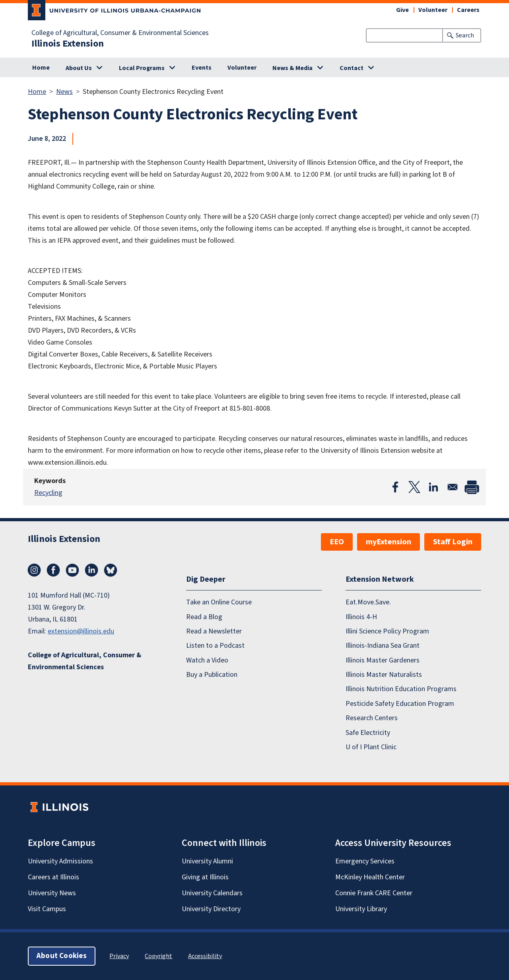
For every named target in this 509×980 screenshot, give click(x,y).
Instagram (34, 570)
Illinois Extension (68, 44)
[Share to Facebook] (395, 487)
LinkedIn (91, 570)
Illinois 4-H (361, 617)
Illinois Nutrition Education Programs (401, 689)
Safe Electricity (368, 733)
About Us (79, 68)
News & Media (292, 68)
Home (41, 68)
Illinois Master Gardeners (383, 660)
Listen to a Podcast (215, 646)
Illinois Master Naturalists (384, 675)
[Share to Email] (453, 487)
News (64, 92)
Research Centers (372, 718)
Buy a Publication (212, 675)
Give (402, 10)
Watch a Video (207, 660)
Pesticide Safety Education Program (400, 704)
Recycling (48, 493)
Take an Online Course (219, 602)
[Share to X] (414, 487)
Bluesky (111, 570)
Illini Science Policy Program (387, 631)
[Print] (472, 487)
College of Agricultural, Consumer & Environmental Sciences (120, 33)
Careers (468, 10)
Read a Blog (204, 617)
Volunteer (433, 10)
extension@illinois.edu (81, 631)
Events (202, 68)
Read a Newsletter (214, 631)
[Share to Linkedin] (433, 487)
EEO (337, 542)
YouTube (72, 570)
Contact (352, 68)
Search (465, 35)
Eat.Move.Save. (368, 602)
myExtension (389, 542)
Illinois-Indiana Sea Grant (383, 646)
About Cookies (62, 956)
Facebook (53, 570)
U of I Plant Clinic (371, 747)
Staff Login (453, 542)
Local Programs (142, 68)
